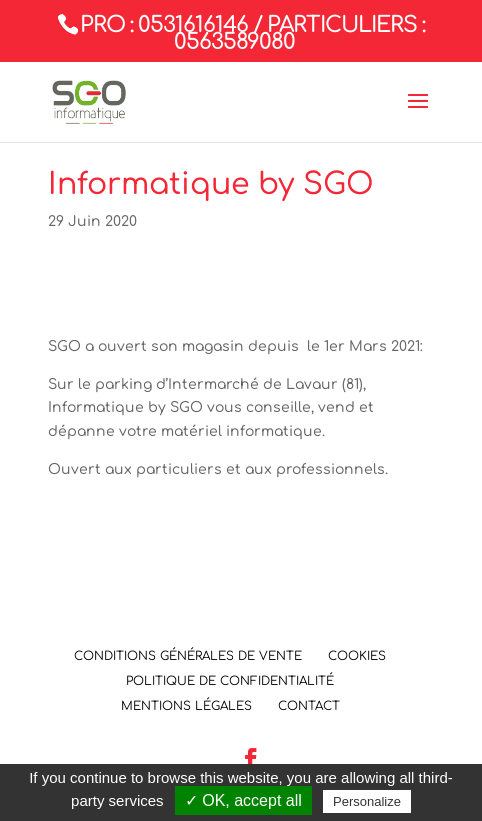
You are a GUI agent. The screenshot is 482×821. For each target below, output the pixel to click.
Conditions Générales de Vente (188, 656)
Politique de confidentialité (230, 681)
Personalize (367, 801)
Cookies (357, 656)
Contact (309, 706)
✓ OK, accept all (243, 800)
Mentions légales (186, 706)
